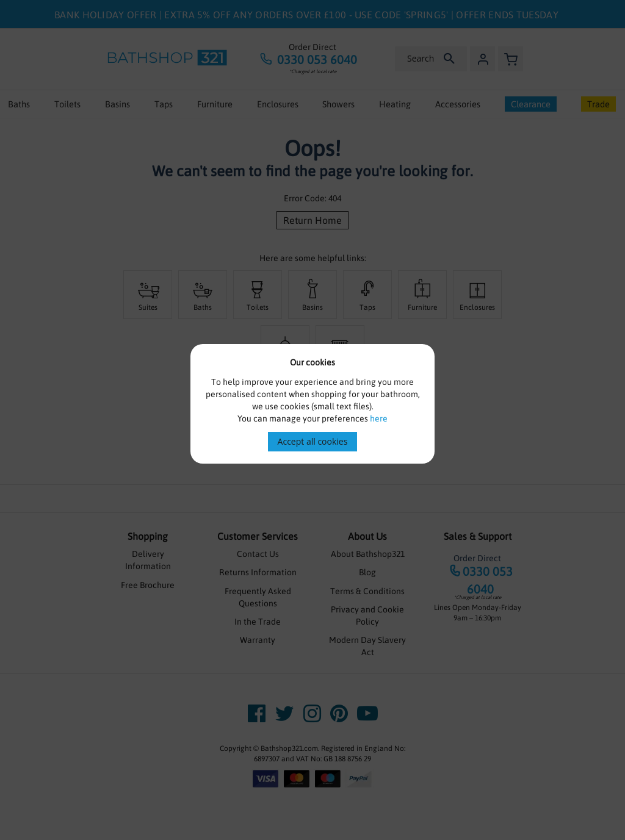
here (379, 418)
